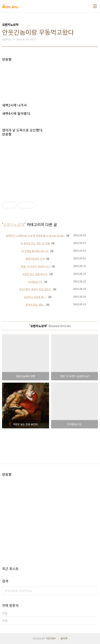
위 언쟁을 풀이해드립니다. (35, 251)
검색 (94, 591)
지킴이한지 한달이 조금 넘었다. (35, 289)
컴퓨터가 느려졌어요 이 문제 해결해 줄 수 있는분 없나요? (35, 235)
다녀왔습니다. (35, 282)
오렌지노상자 (14, 224)
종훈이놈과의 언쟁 (35, 259)
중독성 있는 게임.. (35, 305)
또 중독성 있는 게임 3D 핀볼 (35, 243)
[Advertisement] (50, 82)
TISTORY (51, 638)
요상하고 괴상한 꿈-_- (35, 297)
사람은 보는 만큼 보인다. (35, 274)
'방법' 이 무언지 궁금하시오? (35, 266)
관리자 (64, 638)
